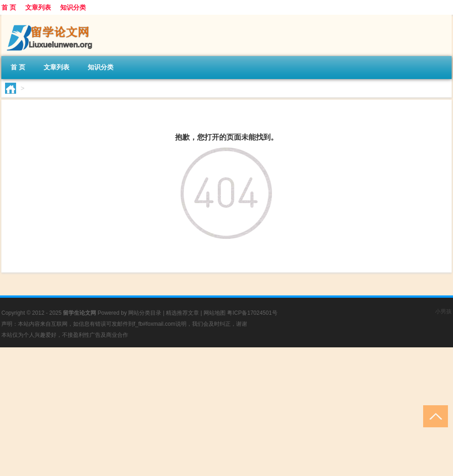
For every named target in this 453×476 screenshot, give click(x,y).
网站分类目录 (145, 313)
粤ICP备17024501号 (252, 313)
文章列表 (38, 7)
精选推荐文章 (182, 313)
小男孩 (443, 312)
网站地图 (215, 313)
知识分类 (73, 7)
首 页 (9, 7)
